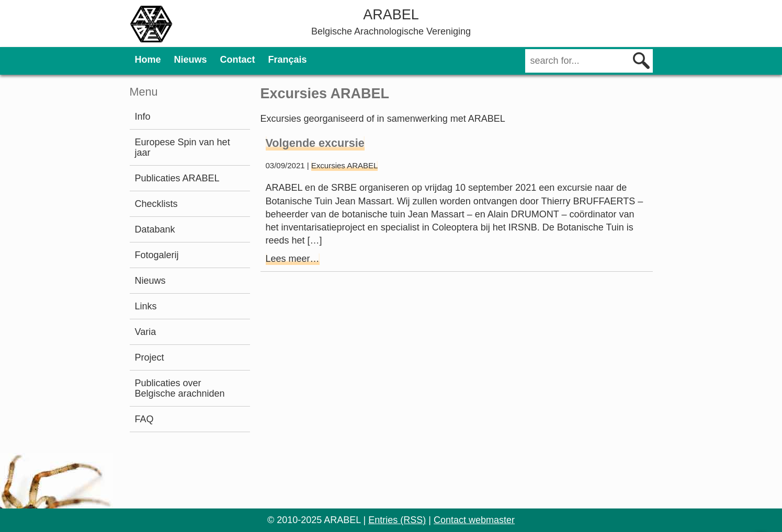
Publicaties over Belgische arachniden (180, 388)
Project (150, 357)
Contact (238, 60)
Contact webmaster (474, 520)
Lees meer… (293, 259)
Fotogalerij (157, 255)
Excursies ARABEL (345, 165)
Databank (155, 229)
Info (143, 117)
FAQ (144, 419)
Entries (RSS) (397, 520)
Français (288, 60)
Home (148, 60)
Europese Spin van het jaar (183, 147)
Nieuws (191, 60)
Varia (146, 332)
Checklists (156, 204)
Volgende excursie (315, 143)
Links (146, 306)
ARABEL (391, 15)
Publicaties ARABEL (177, 178)
